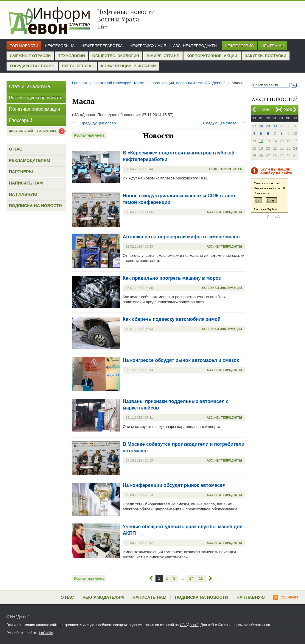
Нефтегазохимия (148, 46)
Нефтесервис (239, 46)
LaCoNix (46, 633)
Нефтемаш (272, 46)
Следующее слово (224, 123)
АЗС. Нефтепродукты (195, 46)
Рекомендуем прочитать (36, 98)
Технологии (71, 56)
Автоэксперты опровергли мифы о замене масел (181, 237)
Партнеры (21, 172)
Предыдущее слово (94, 123)
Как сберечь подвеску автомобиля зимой (172, 319)
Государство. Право (32, 66)
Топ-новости (24, 46)
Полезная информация (35, 109)
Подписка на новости (35, 206)
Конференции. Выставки (128, 66)
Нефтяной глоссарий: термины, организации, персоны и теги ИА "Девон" (159, 83)
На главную (23, 194)
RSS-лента (286, 597)
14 (191, 578)
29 (268, 126)
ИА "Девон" (189, 625)
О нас (16, 149)
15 (201, 578)
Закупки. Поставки (266, 56)
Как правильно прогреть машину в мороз (172, 278)
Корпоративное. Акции (212, 56)
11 (254, 141)
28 (261, 126)
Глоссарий (21, 120)
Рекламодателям (29, 160)
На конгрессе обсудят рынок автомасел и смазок (181, 360)
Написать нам (26, 183)
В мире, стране (163, 56)
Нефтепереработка (102, 46)
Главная (79, 83)
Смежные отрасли (30, 56)
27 (254, 126)
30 (275, 126)
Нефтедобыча (60, 46)
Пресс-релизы (78, 66)
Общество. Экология (116, 56)
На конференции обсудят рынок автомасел (174, 485)
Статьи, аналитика (29, 86)
